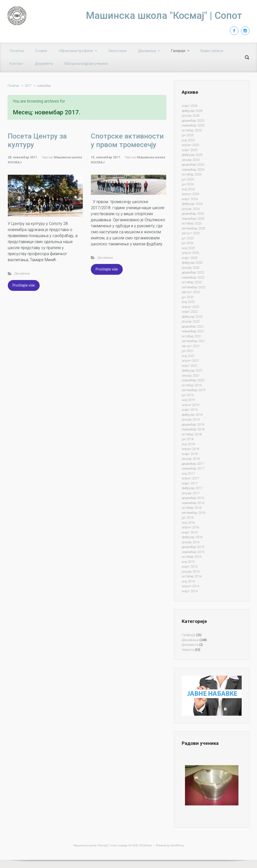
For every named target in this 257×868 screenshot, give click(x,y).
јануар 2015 (191, 572)
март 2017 (190, 483)
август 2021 (191, 346)
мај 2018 (188, 444)
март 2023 (190, 258)
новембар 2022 (193, 277)
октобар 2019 (192, 385)
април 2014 (190, 586)
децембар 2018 (193, 424)
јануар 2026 (191, 116)
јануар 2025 (191, 160)
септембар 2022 (194, 287)
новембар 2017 (193, 468)
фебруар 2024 (192, 204)
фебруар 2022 (192, 317)
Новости (188, 650)
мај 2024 (188, 189)
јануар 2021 (191, 375)
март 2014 (190, 591)
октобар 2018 (192, 434)
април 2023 (190, 253)
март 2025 (190, 150)
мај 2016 (188, 522)
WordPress (177, 846)
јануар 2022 (191, 321)
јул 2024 (188, 179)
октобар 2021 (192, 336)
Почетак (13, 86)
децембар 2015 (193, 547)
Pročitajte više (24, 285)
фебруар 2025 (192, 155)
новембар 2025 (193, 125)
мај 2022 (188, 302)
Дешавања (22, 273)
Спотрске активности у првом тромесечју (127, 140)
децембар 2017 (193, 464)
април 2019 (190, 405)
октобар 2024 (192, 174)
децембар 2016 (193, 498)
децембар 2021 (193, 326)
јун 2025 (188, 135)
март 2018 (190, 454)
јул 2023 (188, 238)
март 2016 (190, 532)
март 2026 (190, 106)
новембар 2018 (193, 429)
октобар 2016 (192, 508)
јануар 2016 (191, 542)
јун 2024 (188, 184)
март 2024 (190, 199)
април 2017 (190, 478)
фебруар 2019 (192, 415)
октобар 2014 (192, 576)
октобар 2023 (192, 223)
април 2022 (190, 307)
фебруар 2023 (192, 263)
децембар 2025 (193, 121)
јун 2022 (188, 297)
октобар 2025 (192, 130)
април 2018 (190, 449)
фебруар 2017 (192, 488)
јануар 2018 (191, 459)
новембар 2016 (193, 503)
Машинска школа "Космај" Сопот (95, 846)
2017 (28, 86)
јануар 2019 (191, 419)
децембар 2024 (193, 165)
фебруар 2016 (192, 537)
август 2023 (191, 233)
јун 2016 (188, 517)
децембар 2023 (193, 214)
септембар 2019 (194, 390)
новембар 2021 (193, 331)
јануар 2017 (191, 493)
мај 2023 (188, 248)
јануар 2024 (191, 209)
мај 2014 (188, 581)
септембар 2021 (194, 341)
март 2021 (190, 366)
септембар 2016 (194, 513)
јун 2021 (188, 351)
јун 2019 (188, 395)
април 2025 (190, 145)
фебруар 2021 (192, 370)
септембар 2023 (194, 228)
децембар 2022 (193, 272)
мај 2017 (188, 473)
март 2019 (190, 410)
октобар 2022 (192, 282)
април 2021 (190, 361)
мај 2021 (188, 356)
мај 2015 (188, 562)
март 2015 (190, 566)
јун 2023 (188, 243)
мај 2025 (188, 140)
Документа (190, 645)
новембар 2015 (193, 552)
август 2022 (191, 292)
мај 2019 (188, 400)
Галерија (188, 635)
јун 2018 (188, 439)
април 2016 (190, 527)
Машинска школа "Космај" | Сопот (164, 16)
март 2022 (190, 312)
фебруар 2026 (192, 111)
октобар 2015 (192, 557)
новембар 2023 (193, 219)
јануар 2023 (191, 268)
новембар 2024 (193, 170)
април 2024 (190, 194)
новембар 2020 (193, 380)
